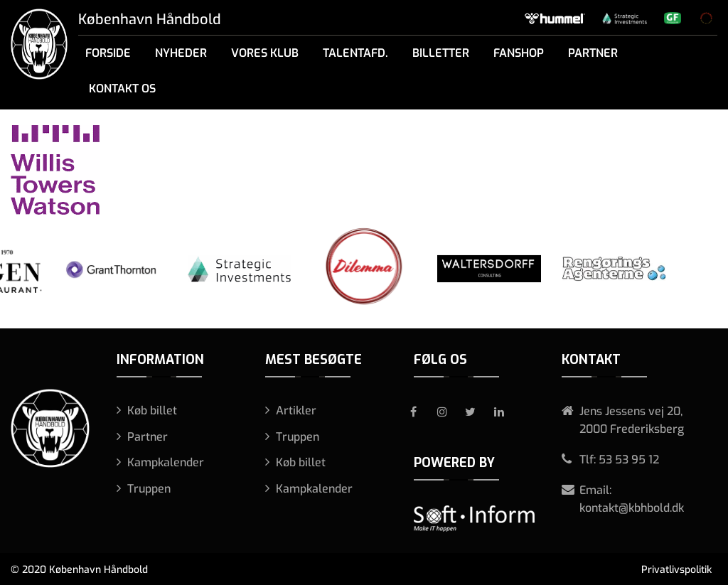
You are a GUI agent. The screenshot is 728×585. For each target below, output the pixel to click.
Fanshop (519, 53)
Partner (593, 53)
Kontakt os (122, 88)
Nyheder (181, 53)
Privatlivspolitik (676, 570)
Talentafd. (355, 53)
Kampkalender (166, 462)
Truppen (149, 489)
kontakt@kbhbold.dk (632, 508)
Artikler (296, 410)
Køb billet (152, 410)
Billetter (441, 53)
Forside (108, 53)
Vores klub (265, 53)
